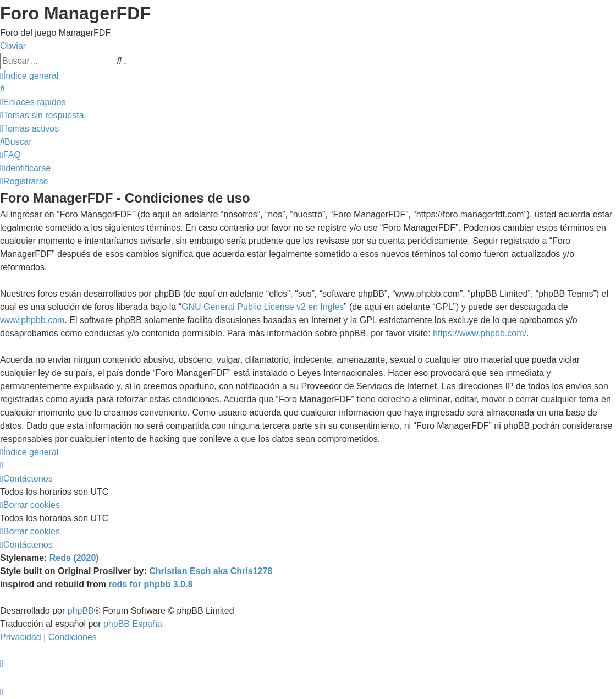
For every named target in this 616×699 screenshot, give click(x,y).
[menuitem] (2, 89)
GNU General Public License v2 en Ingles (263, 307)
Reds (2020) (74, 558)
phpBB (81, 611)
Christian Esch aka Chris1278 (211, 571)
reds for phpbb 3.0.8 (150, 584)
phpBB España (133, 624)
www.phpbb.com (32, 320)
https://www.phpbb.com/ (480, 333)
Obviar (13, 46)
